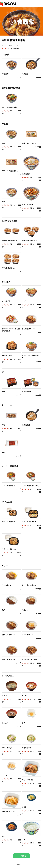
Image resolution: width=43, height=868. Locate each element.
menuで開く (21, 856)
